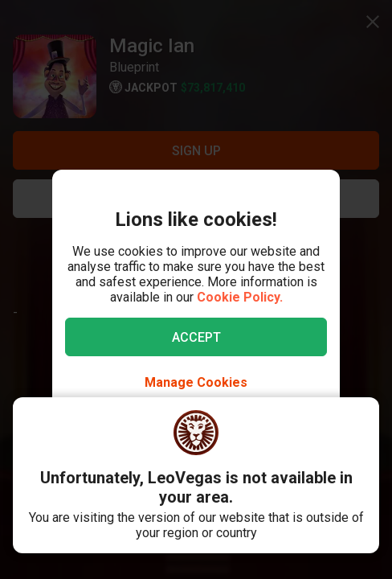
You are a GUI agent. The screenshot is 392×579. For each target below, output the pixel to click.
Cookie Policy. (240, 297)
